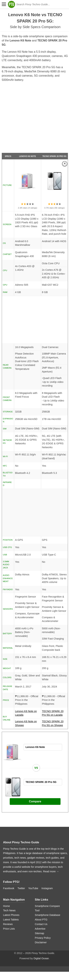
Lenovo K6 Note (27, 156)
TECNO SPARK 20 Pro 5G (54, 156)
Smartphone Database (47, 915)
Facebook (9, 888)
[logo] (11, 4)
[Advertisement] (34, 119)
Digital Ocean (41, 958)
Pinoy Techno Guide (26, 842)
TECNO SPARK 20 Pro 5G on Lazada (55, 714)
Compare (35, 801)
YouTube (33, 888)
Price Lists (9, 929)
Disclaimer (41, 942)
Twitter (21, 888)
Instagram (47, 888)
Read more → (51, 871)
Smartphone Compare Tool (47, 908)
